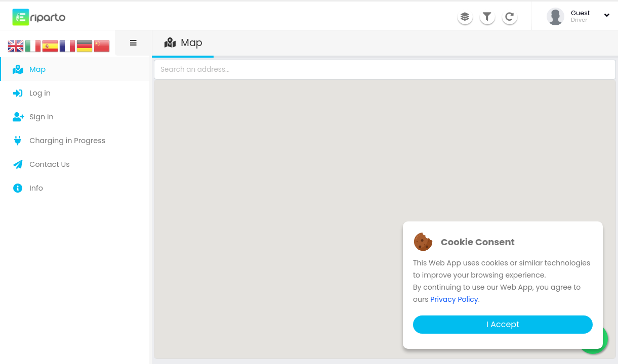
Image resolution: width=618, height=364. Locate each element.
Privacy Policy (454, 299)
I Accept (503, 324)
